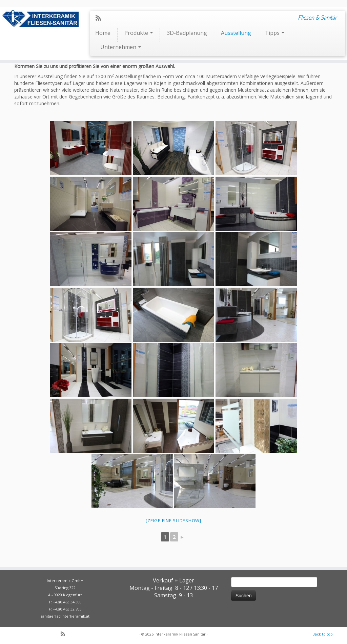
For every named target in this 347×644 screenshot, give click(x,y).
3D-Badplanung (187, 33)
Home (103, 33)
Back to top (323, 634)
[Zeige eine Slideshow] (173, 520)
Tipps (275, 33)
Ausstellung (236, 33)
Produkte (139, 33)
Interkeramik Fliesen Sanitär (180, 634)
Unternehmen (121, 47)
